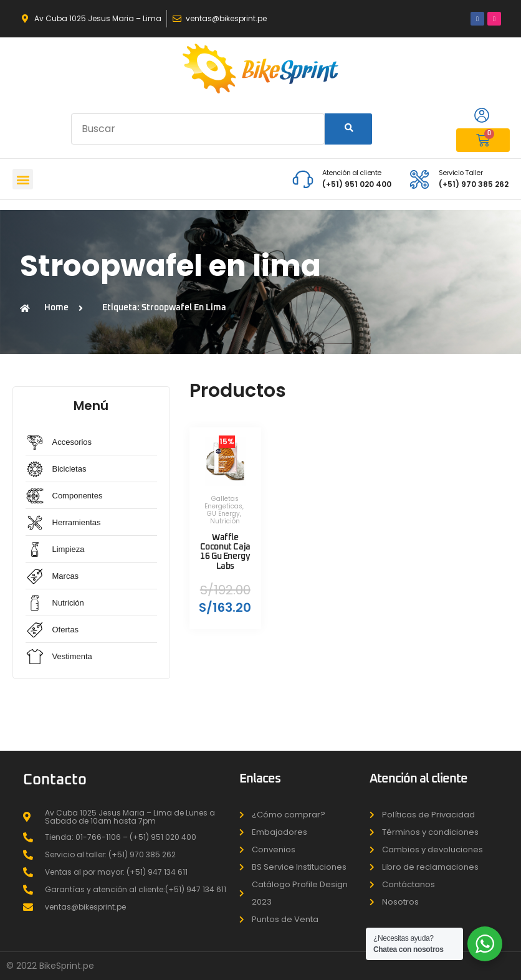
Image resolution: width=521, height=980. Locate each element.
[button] (23, 179)
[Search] (348, 129)
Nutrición (225, 521)
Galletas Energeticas (223, 502)
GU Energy (223, 514)
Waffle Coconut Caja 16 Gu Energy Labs (225, 552)
